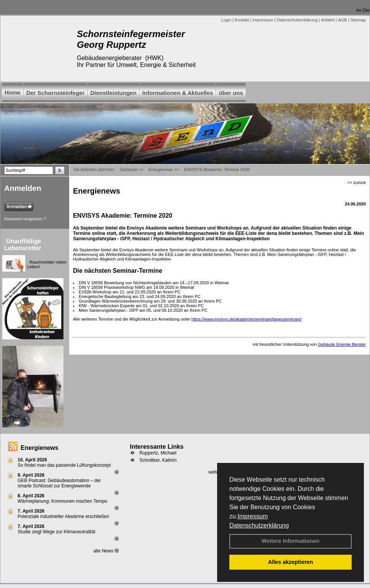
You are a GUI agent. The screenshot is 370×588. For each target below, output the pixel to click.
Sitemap (358, 20)
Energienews (40, 448)
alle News (106, 551)
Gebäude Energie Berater (342, 344)
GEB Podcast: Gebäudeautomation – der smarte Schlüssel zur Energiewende (59, 483)
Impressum (252, 516)
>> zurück (357, 182)
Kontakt (242, 20)
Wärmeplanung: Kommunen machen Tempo (62, 501)
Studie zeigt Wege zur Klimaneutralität (56, 532)
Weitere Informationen (290, 541)
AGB (342, 20)
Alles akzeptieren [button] (290, 562)
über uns (231, 93)
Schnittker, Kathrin (158, 460)
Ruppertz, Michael (158, 453)
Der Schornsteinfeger (56, 93)
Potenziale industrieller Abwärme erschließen (63, 516)
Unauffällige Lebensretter (23, 245)
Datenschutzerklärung (259, 525)
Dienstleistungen (113, 93)
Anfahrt (328, 20)
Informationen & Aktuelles (178, 93)
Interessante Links (157, 447)
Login (226, 20)
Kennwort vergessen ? (25, 219)
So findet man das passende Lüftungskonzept (64, 465)
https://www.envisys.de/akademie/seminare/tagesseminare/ (247, 319)
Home (13, 92)
